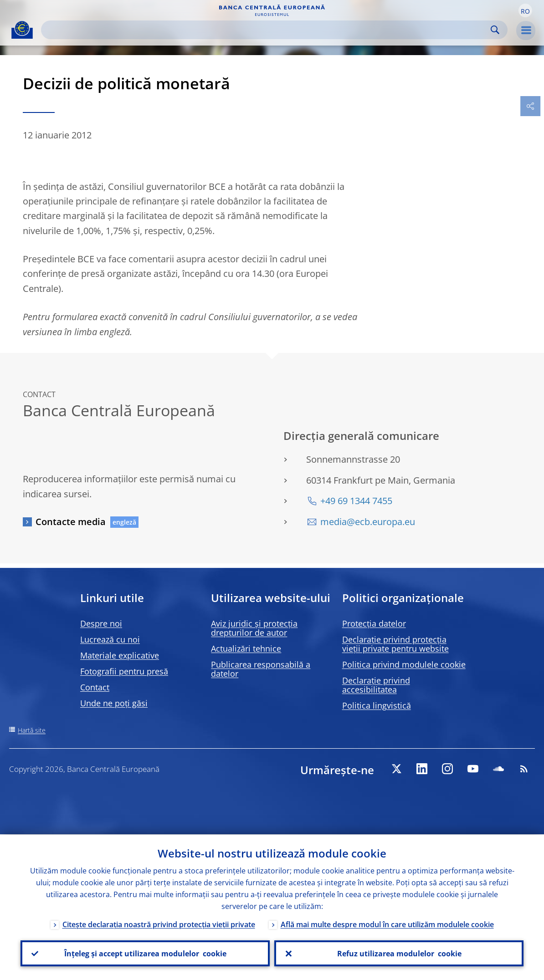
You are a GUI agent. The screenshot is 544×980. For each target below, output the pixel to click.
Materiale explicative (120, 655)
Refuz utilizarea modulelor (399, 953)
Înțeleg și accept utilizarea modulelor (145, 953)
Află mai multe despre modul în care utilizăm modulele (387, 924)
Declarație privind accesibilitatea (376, 685)
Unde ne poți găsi (114, 703)
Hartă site (32, 730)
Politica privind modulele (404, 664)
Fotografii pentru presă (124, 671)
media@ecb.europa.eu (368, 522)
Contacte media (71, 522)
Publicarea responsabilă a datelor (261, 669)
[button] (525, 10)
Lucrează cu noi (110, 639)
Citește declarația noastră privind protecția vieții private (159, 924)
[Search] (267, 30)
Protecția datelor (374, 623)
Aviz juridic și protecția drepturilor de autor (254, 628)
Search (495, 30)
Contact (95, 687)
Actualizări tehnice (246, 648)
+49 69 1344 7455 (356, 501)
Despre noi (101, 623)
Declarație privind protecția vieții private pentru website (395, 644)
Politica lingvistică (377, 705)
